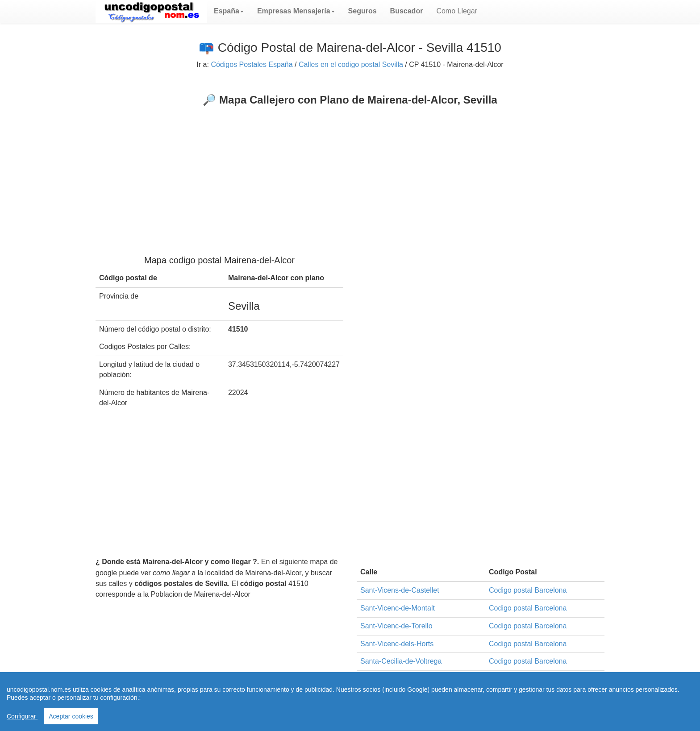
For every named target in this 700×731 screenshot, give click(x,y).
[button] (229, 11)
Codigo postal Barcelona (528, 590)
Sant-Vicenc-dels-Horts (397, 644)
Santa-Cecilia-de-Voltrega (401, 661)
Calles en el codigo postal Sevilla (351, 64)
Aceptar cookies (71, 716)
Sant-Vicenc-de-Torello (396, 626)
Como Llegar (457, 11)
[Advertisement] (350, 173)
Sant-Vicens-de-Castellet (400, 590)
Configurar (22, 716)
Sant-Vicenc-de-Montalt (398, 608)
